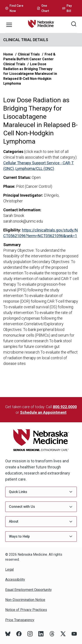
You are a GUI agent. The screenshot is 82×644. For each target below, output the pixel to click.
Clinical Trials (29, 54)
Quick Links (41, 492)
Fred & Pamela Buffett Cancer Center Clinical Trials (29, 59)
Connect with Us (41, 507)
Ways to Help (41, 536)
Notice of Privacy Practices (26, 610)
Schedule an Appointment (43, 412)
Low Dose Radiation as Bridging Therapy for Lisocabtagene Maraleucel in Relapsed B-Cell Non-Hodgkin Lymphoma (30, 74)
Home (8, 54)
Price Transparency (20, 620)
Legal (9, 569)
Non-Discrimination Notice (25, 600)
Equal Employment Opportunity (28, 590)
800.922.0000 (65, 407)
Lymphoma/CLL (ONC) (35, 169)
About (41, 522)
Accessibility (15, 579)
